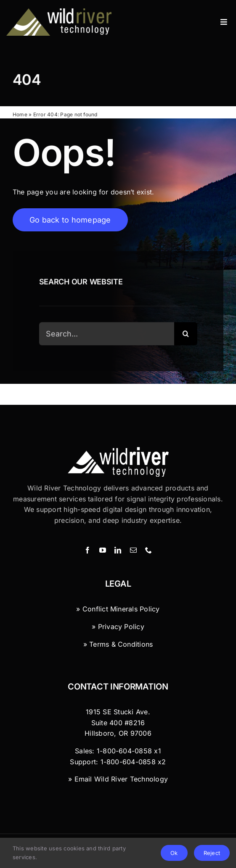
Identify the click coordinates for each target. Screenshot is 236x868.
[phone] (148, 550)
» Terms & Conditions (118, 644)
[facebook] (88, 550)
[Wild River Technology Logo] (118, 450)
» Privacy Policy (118, 627)
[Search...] (107, 334)
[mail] (133, 550)
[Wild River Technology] (60, 12)
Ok (174, 853)
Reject (212, 853)
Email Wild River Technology (121, 779)
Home (20, 114)
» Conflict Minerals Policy (118, 609)
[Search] (186, 334)
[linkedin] (118, 550)
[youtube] (103, 550)
